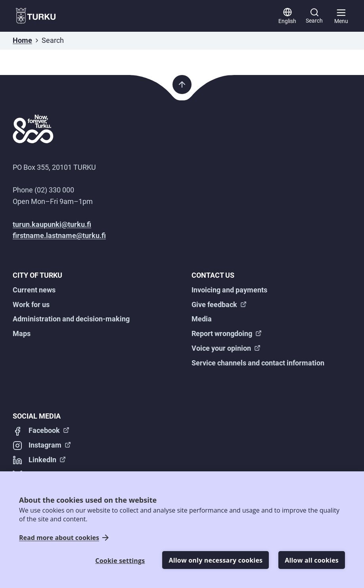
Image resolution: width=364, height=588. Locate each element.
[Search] (314, 16)
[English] (287, 16)
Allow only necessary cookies (216, 560)
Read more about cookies (59, 538)
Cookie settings (120, 561)
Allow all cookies (312, 560)
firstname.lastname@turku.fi (59, 235)
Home (22, 40)
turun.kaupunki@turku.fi (52, 224)
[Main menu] (341, 16)
